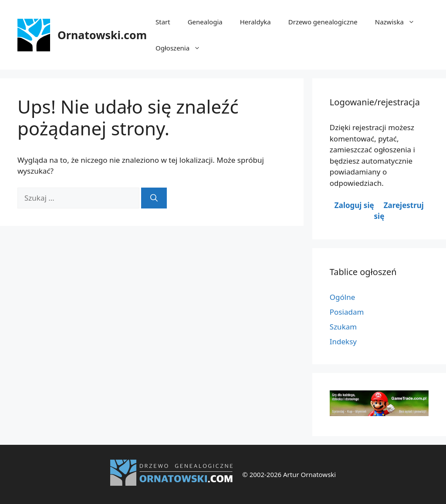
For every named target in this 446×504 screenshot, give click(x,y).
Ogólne (343, 297)
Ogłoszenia (182, 48)
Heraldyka (255, 22)
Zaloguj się (354, 205)
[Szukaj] (154, 198)
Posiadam (347, 312)
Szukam (343, 327)
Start (163, 22)
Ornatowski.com (102, 35)
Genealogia (205, 22)
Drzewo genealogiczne (323, 22)
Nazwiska (399, 22)
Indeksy (343, 341)
